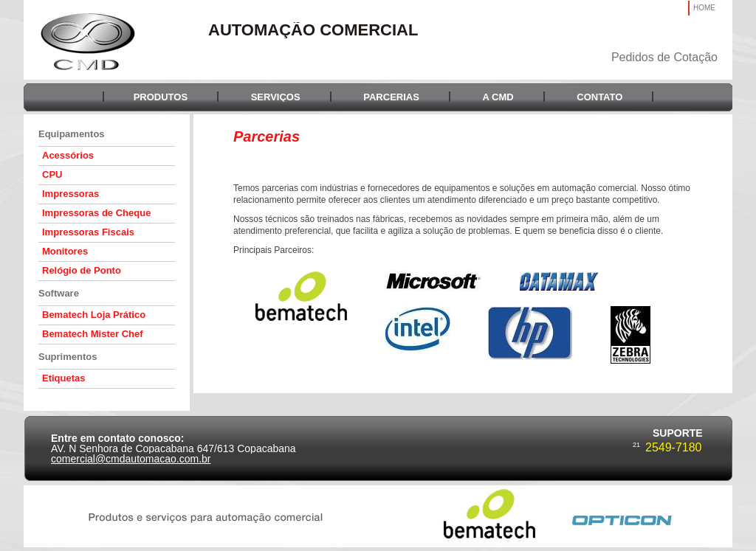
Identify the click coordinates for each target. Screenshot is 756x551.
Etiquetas (64, 378)
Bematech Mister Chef (93, 334)
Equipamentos (72, 134)
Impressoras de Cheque (96, 213)
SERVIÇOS (276, 97)
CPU (52, 174)
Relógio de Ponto (82, 270)
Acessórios (68, 155)
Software (59, 293)
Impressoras (71, 194)
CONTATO (599, 97)
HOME (704, 8)
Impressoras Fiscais (88, 232)
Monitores (65, 251)
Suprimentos (68, 357)
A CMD (498, 97)
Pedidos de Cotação (664, 57)
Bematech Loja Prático (94, 315)
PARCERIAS (391, 97)
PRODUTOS (161, 97)
